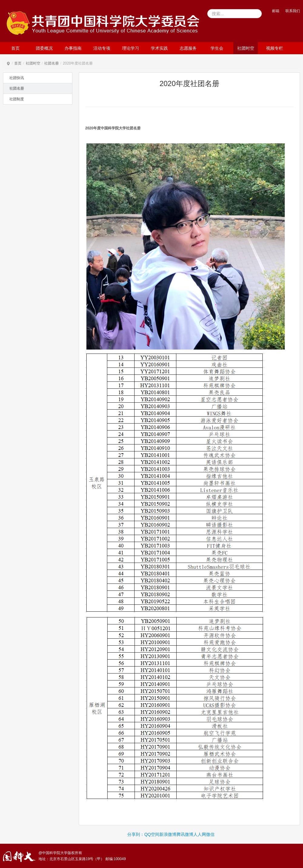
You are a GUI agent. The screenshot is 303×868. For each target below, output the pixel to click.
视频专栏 (275, 48)
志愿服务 (188, 48)
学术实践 (159, 48)
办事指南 (73, 48)
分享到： (136, 834)
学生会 (217, 48)
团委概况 (44, 48)
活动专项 (102, 48)
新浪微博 (168, 834)
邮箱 (276, 11)
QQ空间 (152, 834)
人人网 (200, 834)
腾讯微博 (185, 834)
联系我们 (293, 11)
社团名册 (52, 63)
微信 (210, 834)
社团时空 (246, 48)
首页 (15, 48)
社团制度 (17, 99)
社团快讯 (17, 78)
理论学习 (131, 48)
